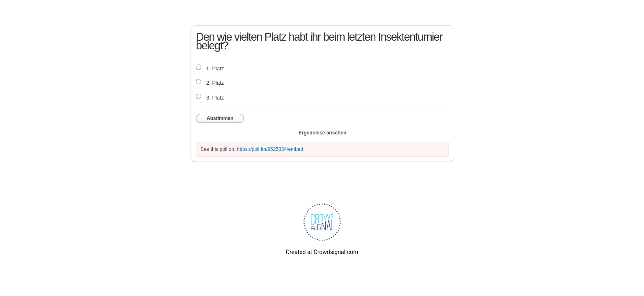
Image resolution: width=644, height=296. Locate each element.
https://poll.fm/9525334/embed (270, 149)
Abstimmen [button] (220, 118)
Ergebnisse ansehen (323, 133)
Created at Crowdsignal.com (322, 252)
